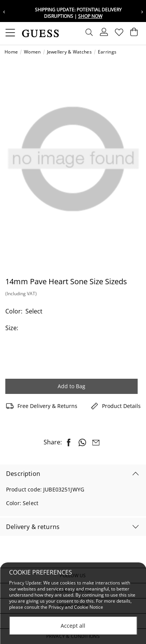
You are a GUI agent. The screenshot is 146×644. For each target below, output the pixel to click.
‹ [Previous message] (4, 11)
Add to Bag (71, 386)
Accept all (73, 626)
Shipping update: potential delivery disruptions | (78, 13)
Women (32, 52)
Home (11, 52)
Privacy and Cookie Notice (76, 607)
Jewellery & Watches (69, 52)
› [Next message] (142, 11)
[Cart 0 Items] (134, 34)
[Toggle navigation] (10, 33)
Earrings (107, 52)
